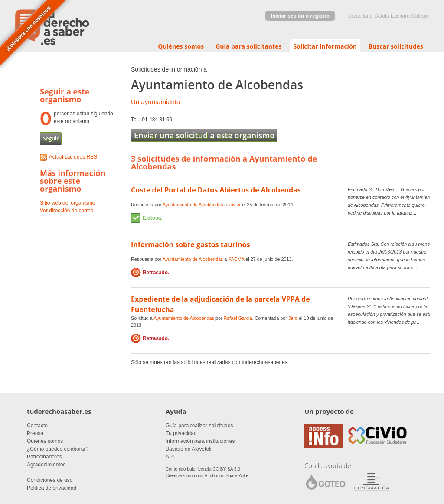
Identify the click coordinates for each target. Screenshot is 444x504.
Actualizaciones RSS (73, 157)
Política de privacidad (52, 488)
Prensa (35, 433)
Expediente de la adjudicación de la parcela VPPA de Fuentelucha (220, 304)
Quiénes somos (181, 46)
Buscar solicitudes (396, 46)
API (170, 457)
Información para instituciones (200, 441)
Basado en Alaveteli (188, 449)
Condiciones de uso (50, 480)
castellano (361, 16)
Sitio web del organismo (67, 203)
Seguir (51, 138)
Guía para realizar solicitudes (199, 426)
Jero (293, 318)
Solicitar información (325, 46)
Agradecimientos (46, 465)
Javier (234, 205)
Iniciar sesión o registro (300, 16)
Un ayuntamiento (155, 102)
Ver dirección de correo (67, 211)
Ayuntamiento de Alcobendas (193, 205)
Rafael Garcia (238, 318)
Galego (420, 16)
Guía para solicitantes (248, 46)
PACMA (236, 259)
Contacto (37, 426)
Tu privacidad (181, 433)
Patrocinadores (44, 457)
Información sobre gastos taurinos (190, 244)
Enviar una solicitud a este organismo (204, 135)
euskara (400, 16)
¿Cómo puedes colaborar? (58, 449)
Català (382, 16)
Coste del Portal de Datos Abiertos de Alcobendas (216, 190)
